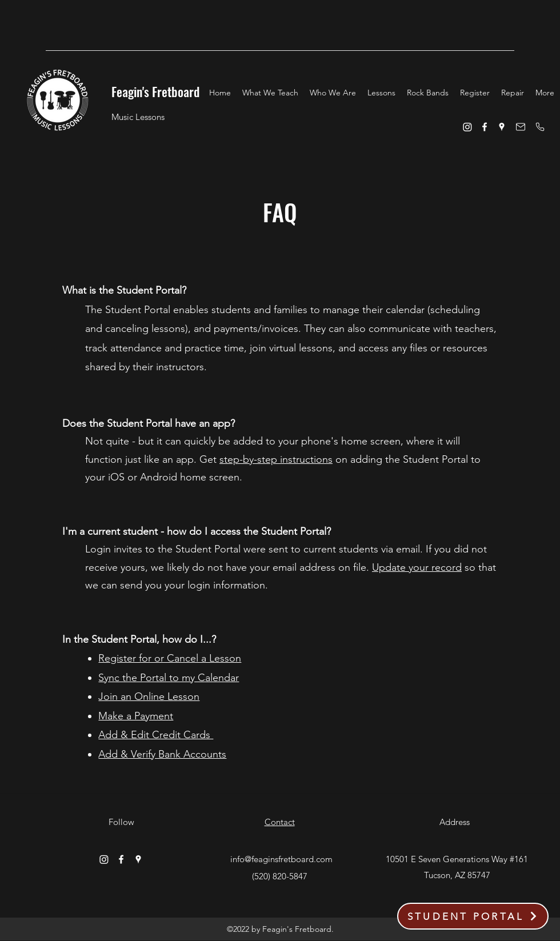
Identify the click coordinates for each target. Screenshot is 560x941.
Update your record (417, 567)
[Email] (520, 127)
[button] (270, 93)
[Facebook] (485, 127)
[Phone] (540, 127)
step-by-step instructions (276, 459)
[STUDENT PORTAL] (473, 916)
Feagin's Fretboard (155, 91)
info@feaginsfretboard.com (281, 859)
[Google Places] (502, 127)
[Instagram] (467, 127)
